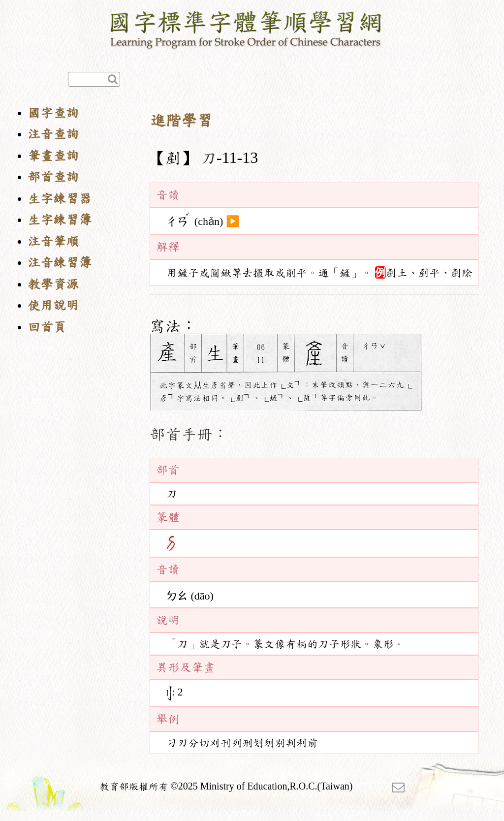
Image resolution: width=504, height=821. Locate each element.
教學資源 (53, 284)
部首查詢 (53, 177)
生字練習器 (60, 199)
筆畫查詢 (53, 156)
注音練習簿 (60, 263)
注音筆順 (53, 241)
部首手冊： (189, 434)
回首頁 (47, 327)
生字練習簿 (60, 220)
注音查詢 (53, 134)
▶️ (233, 221)
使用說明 (53, 305)
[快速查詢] (94, 79)
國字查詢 (53, 113)
